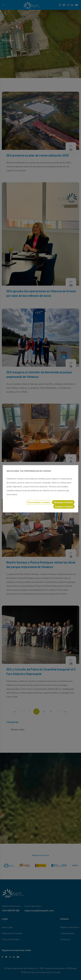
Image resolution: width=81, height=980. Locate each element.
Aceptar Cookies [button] (64, 507)
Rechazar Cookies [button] (63, 502)
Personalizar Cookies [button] (39, 502)
